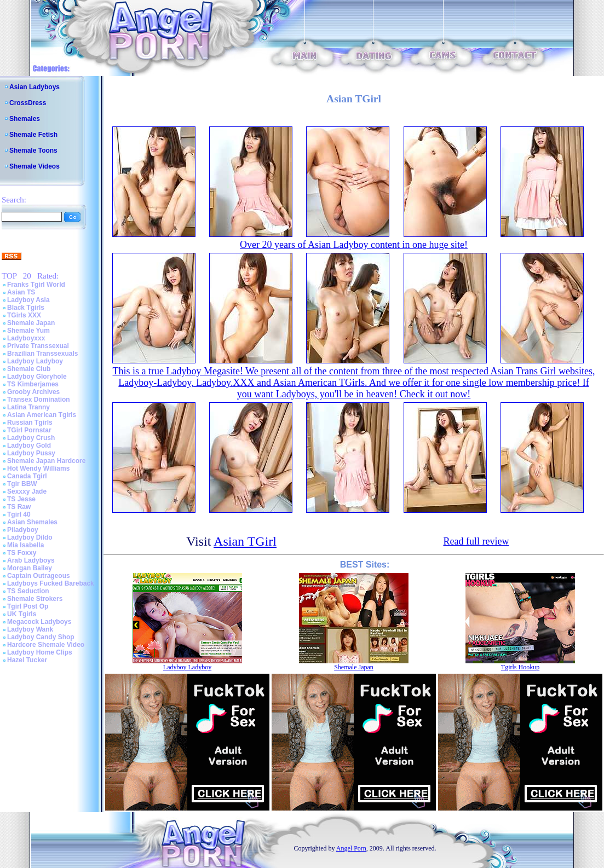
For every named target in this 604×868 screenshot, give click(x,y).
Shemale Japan (31, 323)
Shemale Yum (28, 331)
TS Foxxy (22, 553)
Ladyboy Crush (31, 438)
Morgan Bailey (30, 568)
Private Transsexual (38, 346)
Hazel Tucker (27, 660)
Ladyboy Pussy (31, 453)
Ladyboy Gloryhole (37, 377)
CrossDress (28, 103)
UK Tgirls (22, 614)
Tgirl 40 (19, 514)
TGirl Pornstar (29, 430)
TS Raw (19, 507)
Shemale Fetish (33, 135)
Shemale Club (29, 369)
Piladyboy (23, 530)
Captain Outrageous (39, 576)
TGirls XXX (24, 315)
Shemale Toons (33, 151)
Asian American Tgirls (42, 415)
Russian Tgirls (30, 423)
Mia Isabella (25, 545)
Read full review (476, 541)
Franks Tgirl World (36, 285)
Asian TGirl (245, 541)
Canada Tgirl (27, 476)
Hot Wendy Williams (38, 468)
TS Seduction (28, 591)
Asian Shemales (32, 522)
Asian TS (21, 292)
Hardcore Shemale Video (46, 645)
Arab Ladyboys (31, 560)
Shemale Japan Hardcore (46, 461)
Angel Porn (351, 848)
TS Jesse (21, 499)
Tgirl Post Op (28, 606)
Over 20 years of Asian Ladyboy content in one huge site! (354, 245)
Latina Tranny (28, 407)
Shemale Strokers (35, 599)
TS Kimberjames (33, 384)
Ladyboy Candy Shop (41, 637)
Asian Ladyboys (34, 87)
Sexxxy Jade (27, 491)
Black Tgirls (26, 308)
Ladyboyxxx (26, 338)
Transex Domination (39, 400)
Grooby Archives (33, 392)
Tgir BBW (22, 484)
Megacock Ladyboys (39, 622)
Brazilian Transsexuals (42, 354)
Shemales (25, 119)
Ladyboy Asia (28, 300)
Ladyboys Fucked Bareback (51, 583)
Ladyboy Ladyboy (35, 361)
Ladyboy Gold (29, 445)
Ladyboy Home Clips (40, 652)
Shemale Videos (34, 166)
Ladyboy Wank (30, 629)
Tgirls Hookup (520, 667)
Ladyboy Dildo (30, 537)
